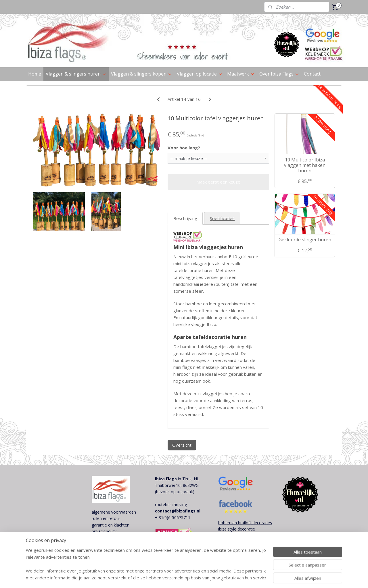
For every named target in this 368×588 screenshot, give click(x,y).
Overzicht (182, 445)
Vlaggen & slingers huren (76, 74)
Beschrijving (185, 218)
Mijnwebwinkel (266, 578)
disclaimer (101, 538)
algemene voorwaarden (114, 512)
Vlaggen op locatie (200, 74)
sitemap (182, 578)
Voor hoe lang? (184, 148)
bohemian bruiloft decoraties (245, 523)
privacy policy (104, 531)
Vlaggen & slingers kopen (142, 74)
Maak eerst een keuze (218, 182)
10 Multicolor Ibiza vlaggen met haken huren (305, 165)
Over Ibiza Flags (279, 74)
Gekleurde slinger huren (305, 240)
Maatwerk (241, 74)
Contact (312, 74)
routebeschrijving (171, 505)
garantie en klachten (111, 525)
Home (35, 74)
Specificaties (222, 218)
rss (194, 578)
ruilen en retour (106, 518)
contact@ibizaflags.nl (178, 511)
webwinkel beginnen (216, 578)
